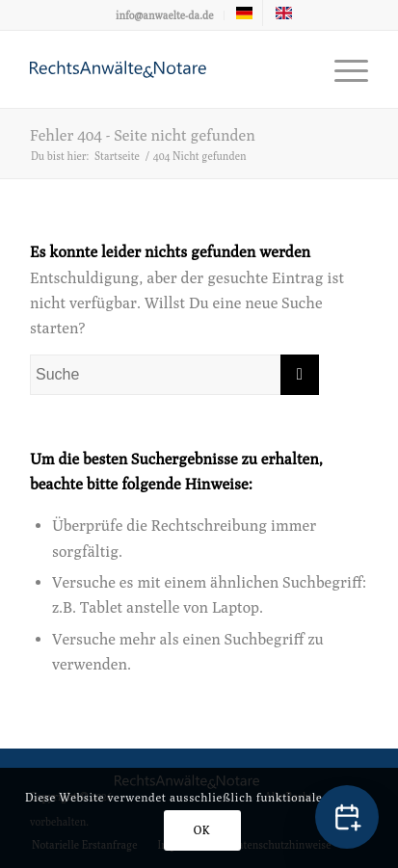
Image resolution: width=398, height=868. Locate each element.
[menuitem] (165, 15)
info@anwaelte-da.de (165, 15)
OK (202, 830)
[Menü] (342, 69)
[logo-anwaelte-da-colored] (165, 69)
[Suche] (174, 375)
